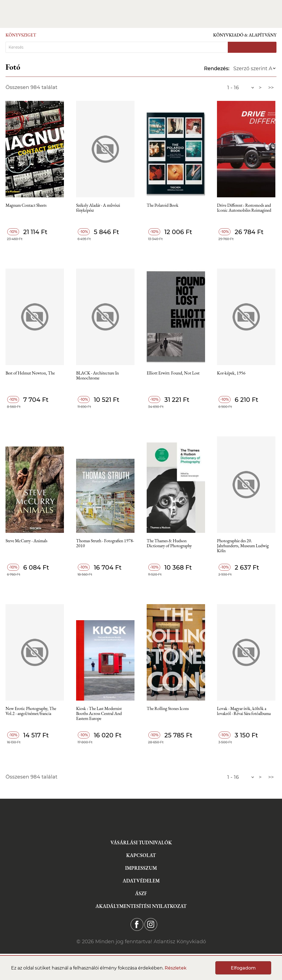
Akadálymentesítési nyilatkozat (141, 906)
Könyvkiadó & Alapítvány (245, 35)
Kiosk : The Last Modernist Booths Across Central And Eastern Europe (99, 714)
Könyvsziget (21, 35)
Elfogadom (243, 968)
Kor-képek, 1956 (231, 373)
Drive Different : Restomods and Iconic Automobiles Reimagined (244, 208)
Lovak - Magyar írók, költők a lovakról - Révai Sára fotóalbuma (244, 711)
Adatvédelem (141, 881)
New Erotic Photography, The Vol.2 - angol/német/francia (31, 711)
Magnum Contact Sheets (26, 205)
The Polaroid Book (163, 205)
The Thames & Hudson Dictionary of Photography (169, 543)
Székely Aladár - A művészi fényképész (98, 208)
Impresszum (141, 868)
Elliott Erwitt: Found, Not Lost (173, 373)
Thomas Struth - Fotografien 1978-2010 (105, 543)
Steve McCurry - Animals (26, 541)
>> (271, 88)
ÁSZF (141, 893)
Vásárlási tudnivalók (141, 843)
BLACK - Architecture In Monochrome (97, 376)
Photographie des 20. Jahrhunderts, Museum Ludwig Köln (243, 546)
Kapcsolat (141, 855)
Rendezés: (217, 69)
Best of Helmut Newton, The (30, 373)
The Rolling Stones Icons (168, 709)
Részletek (176, 968)
